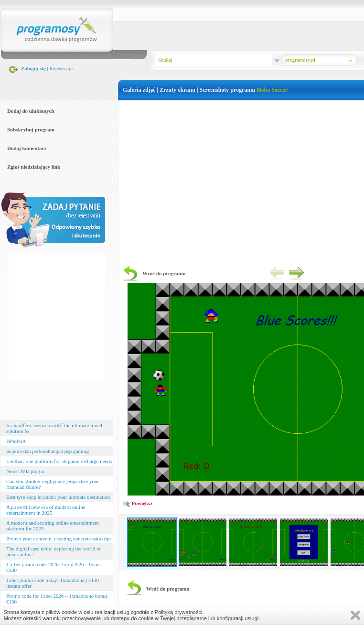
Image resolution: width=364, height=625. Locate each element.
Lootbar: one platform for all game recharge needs (59, 461)
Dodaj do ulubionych (31, 111)
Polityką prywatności (179, 612)
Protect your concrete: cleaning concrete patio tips (59, 539)
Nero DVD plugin (25, 471)
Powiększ (138, 503)
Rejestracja (61, 68)
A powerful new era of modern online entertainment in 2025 (46, 510)
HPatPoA (16, 441)
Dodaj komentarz (27, 148)
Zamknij (355, 615)
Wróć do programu (164, 273)
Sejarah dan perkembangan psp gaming (48, 451)
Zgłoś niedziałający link (34, 167)
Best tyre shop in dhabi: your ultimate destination (58, 497)
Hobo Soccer (272, 90)
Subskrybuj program (31, 129)
